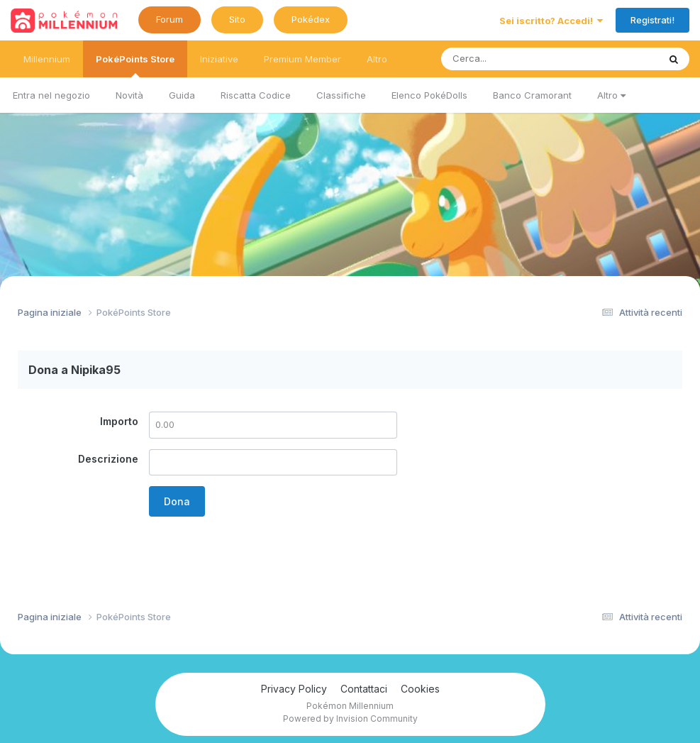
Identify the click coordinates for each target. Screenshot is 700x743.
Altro (611, 95)
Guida (182, 95)
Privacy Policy (294, 689)
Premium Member (302, 59)
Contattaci (364, 689)
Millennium (47, 59)
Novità (129, 95)
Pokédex (311, 19)
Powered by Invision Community (350, 719)
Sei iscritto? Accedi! (551, 21)
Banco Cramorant (532, 95)
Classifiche (341, 95)
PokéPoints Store (135, 65)
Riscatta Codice (256, 95)
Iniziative (219, 59)
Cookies (420, 689)
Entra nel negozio (51, 95)
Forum (170, 19)
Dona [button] (177, 501)
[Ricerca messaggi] (517, 59)
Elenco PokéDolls (429, 95)
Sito (237, 19)
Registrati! (652, 20)
